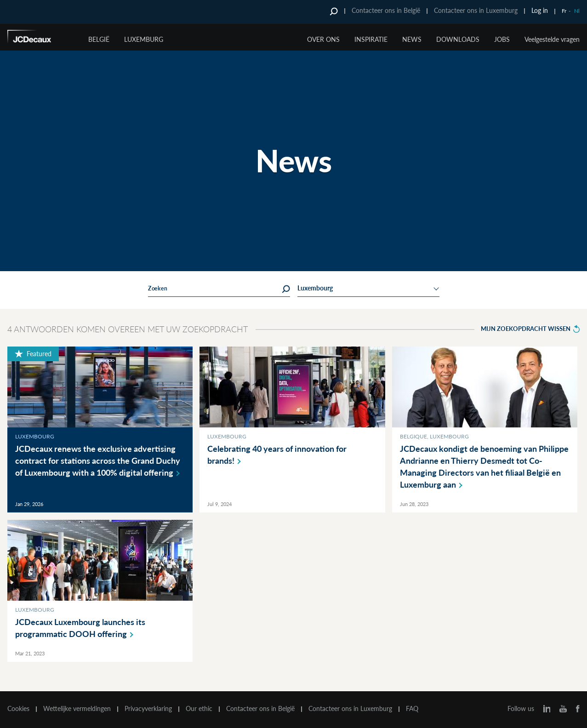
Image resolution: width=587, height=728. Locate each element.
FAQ (412, 709)
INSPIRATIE (371, 39)
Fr (564, 11)
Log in (540, 10)
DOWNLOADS (458, 39)
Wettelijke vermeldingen (77, 709)
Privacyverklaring (148, 709)
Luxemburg (144, 39)
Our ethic (199, 709)
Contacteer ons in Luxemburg (476, 10)
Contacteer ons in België (386, 10)
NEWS (412, 39)
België (99, 39)
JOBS (502, 39)
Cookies (18, 709)
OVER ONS (323, 39)
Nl (577, 11)
